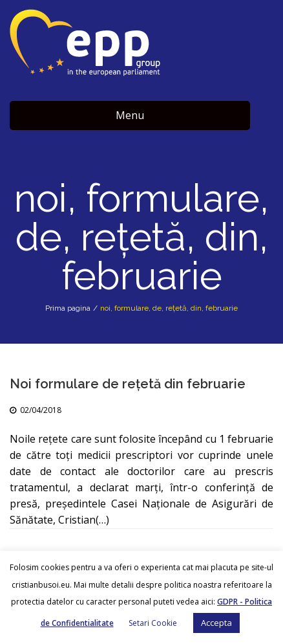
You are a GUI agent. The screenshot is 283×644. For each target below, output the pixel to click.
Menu (130, 115)
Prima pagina (68, 308)
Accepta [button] (216, 623)
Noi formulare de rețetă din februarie (128, 384)
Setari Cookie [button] (153, 623)
